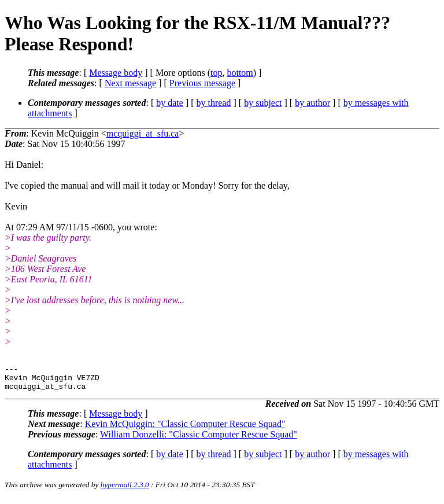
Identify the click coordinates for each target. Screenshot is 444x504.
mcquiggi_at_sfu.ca (143, 133)
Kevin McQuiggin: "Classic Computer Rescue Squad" (185, 429)
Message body (116, 73)
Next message (130, 83)
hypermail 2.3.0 (125, 490)
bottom (240, 73)
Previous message (202, 83)
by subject (263, 103)
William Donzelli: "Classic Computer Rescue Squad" (199, 439)
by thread (214, 103)
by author (312, 103)
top (216, 73)
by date (170, 103)
